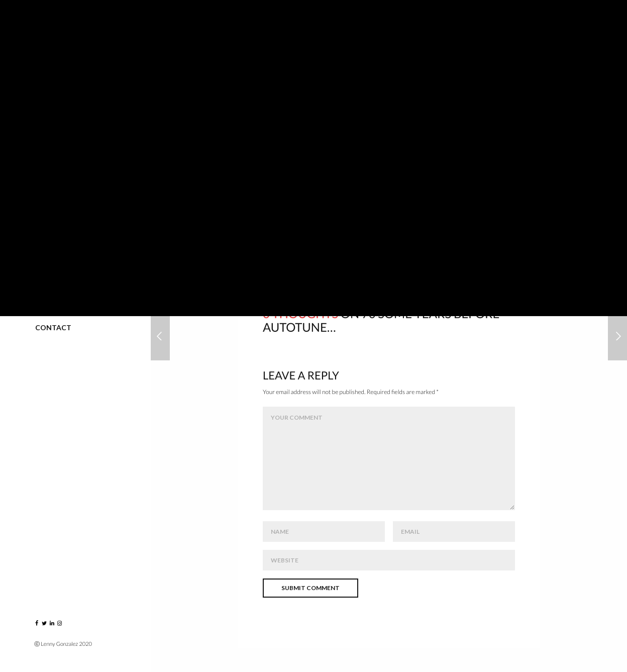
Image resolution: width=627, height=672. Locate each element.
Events (49, 151)
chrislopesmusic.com (293, 211)
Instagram (57, 305)
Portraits (56, 128)
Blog (45, 283)
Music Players (62, 173)
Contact (53, 327)
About (48, 261)
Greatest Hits (63, 195)
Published (55, 239)
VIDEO (46, 217)
